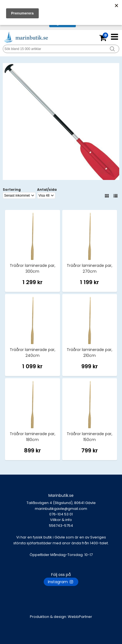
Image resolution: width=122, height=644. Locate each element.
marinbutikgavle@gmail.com (61, 512)
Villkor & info (61, 520)
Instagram (61, 582)
